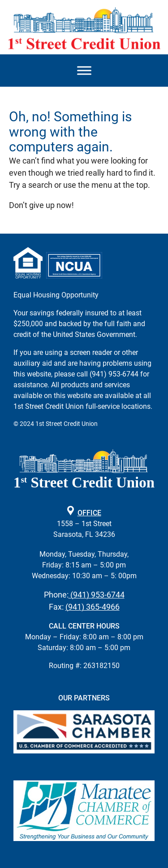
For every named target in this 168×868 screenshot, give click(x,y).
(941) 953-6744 (97, 595)
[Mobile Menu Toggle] (84, 71)
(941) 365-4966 (93, 607)
